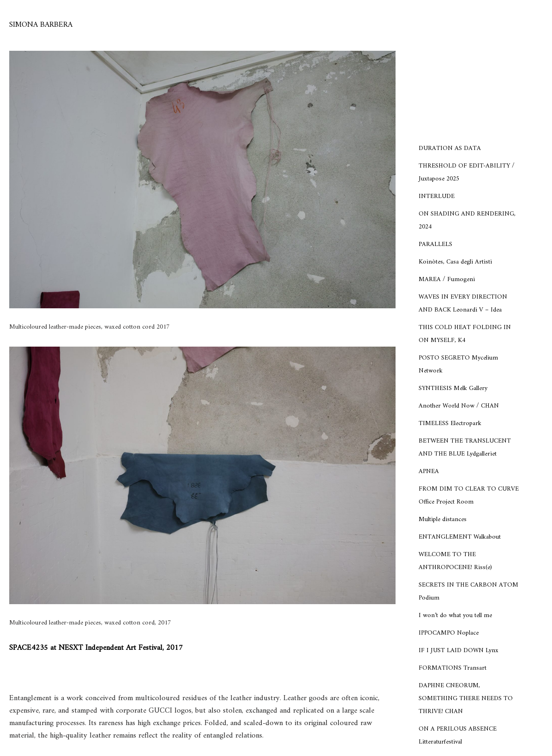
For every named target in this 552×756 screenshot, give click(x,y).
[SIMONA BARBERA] (41, 25)
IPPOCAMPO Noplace (449, 633)
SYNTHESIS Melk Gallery (453, 388)
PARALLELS (435, 244)
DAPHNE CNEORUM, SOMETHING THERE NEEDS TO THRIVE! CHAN (466, 699)
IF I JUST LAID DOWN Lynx (459, 651)
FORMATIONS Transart (453, 668)
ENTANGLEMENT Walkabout (460, 537)
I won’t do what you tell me (455, 615)
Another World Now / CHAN (459, 406)
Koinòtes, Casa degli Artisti (455, 262)
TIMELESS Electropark (450, 423)
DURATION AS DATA (450, 148)
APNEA (429, 471)
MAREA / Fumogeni (447, 279)
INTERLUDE (437, 196)
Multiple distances (443, 519)
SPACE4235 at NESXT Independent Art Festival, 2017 (96, 648)
